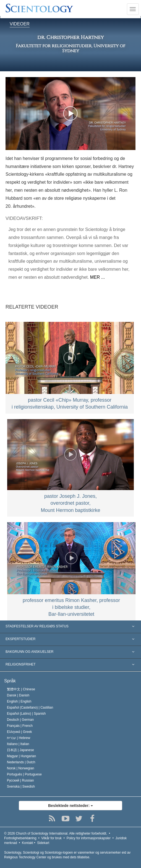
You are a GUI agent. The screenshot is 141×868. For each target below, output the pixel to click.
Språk (10, 681)
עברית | (19, 738)
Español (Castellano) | (30, 707)
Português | (24, 774)
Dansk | (18, 695)
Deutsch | (20, 720)
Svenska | (21, 787)
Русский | (20, 780)
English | (19, 701)
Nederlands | (21, 762)
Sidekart (43, 843)
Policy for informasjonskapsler (89, 838)
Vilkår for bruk (51, 838)
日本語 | (20, 750)
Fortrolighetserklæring (20, 838)
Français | (20, 726)
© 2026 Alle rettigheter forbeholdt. (56, 833)
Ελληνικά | (19, 732)
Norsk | (21, 768)
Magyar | (21, 756)
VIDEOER (20, 24)
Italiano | (18, 744)
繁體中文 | (21, 689)
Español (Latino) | (26, 714)
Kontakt (28, 843)
